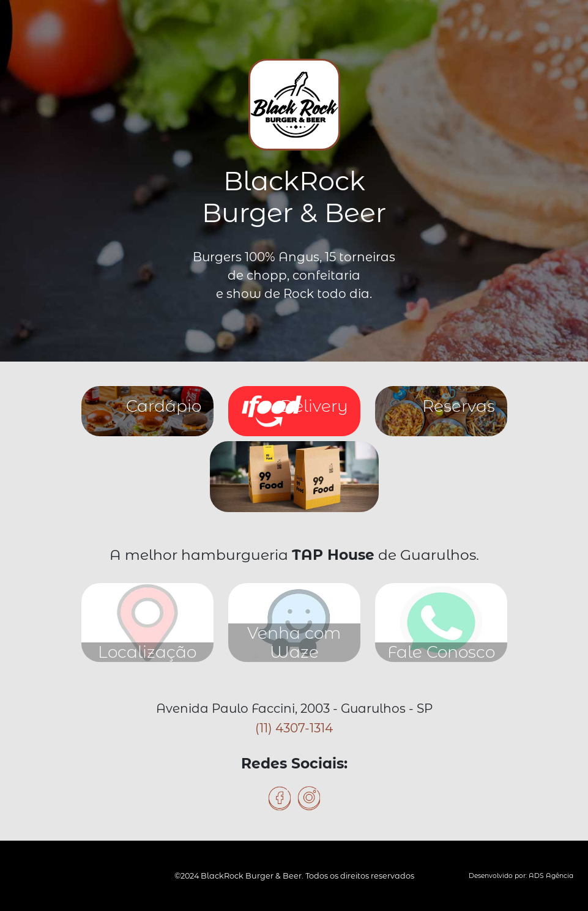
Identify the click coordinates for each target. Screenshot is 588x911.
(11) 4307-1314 (294, 728)
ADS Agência (551, 876)
